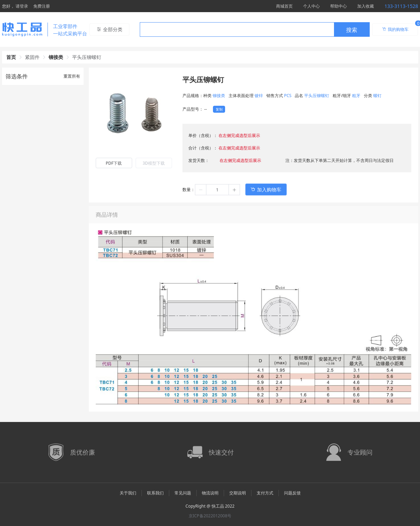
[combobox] (255, 29)
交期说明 (238, 493)
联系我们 (155, 493)
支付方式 (265, 493)
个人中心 (311, 6)
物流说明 (210, 493)
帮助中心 (338, 6)
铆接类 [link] (56, 57)
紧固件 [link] (32, 57)
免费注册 (42, 6)
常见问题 (183, 493)
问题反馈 (292, 493)
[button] (201, 190)
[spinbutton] (217, 190)
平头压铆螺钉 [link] (87, 57)
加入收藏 (366, 6)
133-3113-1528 (401, 6)
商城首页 (284, 6)
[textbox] (237, 30)
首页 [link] (11, 57)
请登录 (22, 6)
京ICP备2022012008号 (210, 516)
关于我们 (128, 493)
